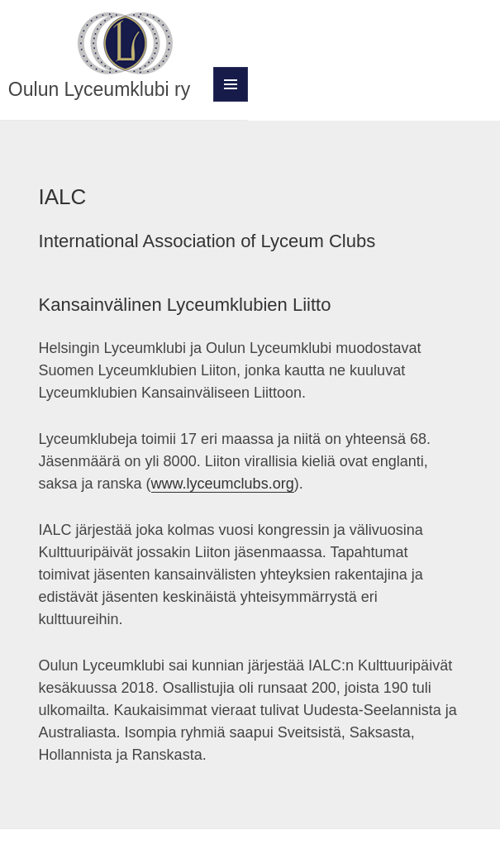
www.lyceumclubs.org (223, 484)
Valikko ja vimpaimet (231, 101)
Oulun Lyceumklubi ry (99, 89)
